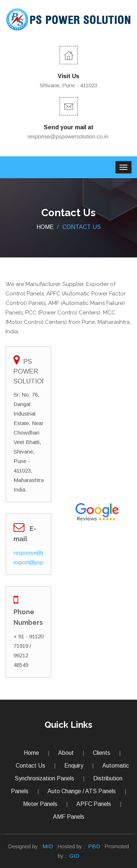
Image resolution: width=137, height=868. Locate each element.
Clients (102, 753)
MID (48, 846)
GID (74, 856)
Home (45, 227)
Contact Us (31, 766)
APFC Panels (94, 804)
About (66, 753)
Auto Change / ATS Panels (82, 791)
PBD (94, 846)
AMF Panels (69, 817)
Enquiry (74, 766)
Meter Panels (40, 804)
